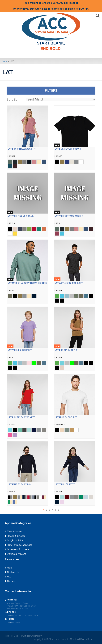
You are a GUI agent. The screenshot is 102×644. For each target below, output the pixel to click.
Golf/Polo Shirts (14, 540)
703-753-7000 (15, 615)
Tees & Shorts (13, 531)
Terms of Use (11, 636)
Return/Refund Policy (31, 636)
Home (4, 61)
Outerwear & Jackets (17, 549)
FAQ (8, 577)
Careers (10, 581)
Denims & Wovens (15, 554)
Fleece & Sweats (15, 536)
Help (8, 568)
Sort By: (12, 100)
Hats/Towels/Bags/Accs (19, 545)
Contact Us (12, 572)
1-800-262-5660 (31, 615)
